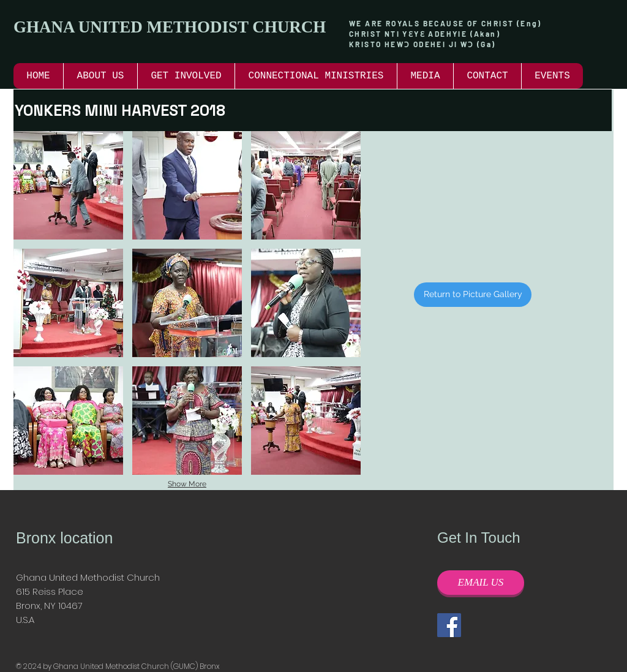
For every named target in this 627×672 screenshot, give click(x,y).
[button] (186, 76)
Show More (187, 484)
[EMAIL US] (481, 583)
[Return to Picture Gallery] (473, 295)
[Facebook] (449, 625)
